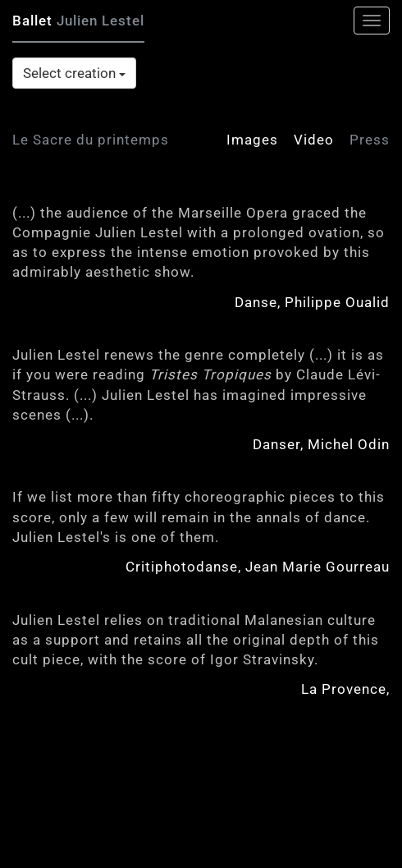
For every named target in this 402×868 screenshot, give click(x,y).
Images (252, 140)
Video (314, 140)
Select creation (74, 73)
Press (370, 140)
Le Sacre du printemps (91, 140)
